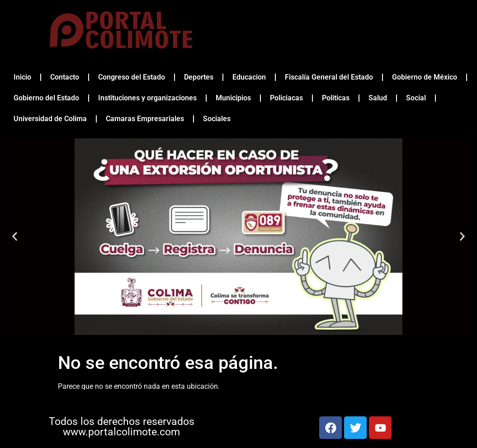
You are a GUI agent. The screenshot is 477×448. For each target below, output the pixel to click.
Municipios (233, 98)
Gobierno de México (425, 77)
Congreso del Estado (132, 77)
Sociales (217, 119)
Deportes (199, 77)
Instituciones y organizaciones (147, 98)
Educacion (249, 77)
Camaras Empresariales (145, 119)
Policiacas (286, 98)
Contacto (65, 77)
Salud (378, 98)
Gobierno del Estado (46, 98)
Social (416, 98)
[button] (15, 237)
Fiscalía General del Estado (329, 77)
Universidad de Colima (50, 119)
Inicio (22, 77)
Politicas (336, 98)
